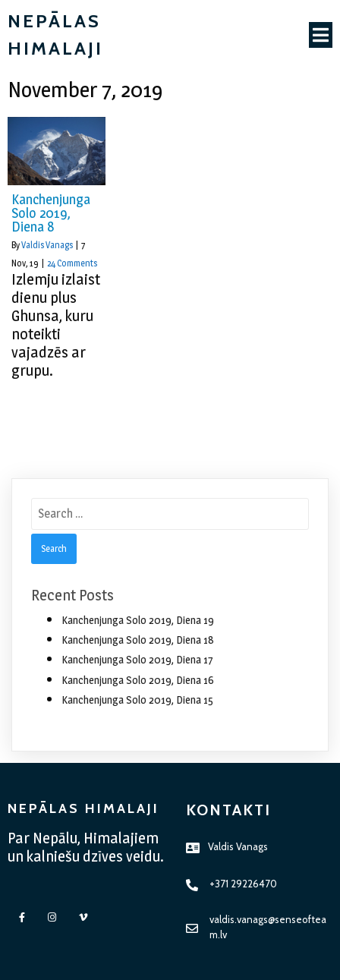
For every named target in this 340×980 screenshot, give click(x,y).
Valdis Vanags (47, 245)
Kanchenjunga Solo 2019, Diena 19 (138, 620)
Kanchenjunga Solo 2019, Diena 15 (137, 700)
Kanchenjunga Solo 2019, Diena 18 (138, 640)
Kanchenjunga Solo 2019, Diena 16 (138, 680)
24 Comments (72, 263)
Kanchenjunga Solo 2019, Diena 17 (137, 659)
